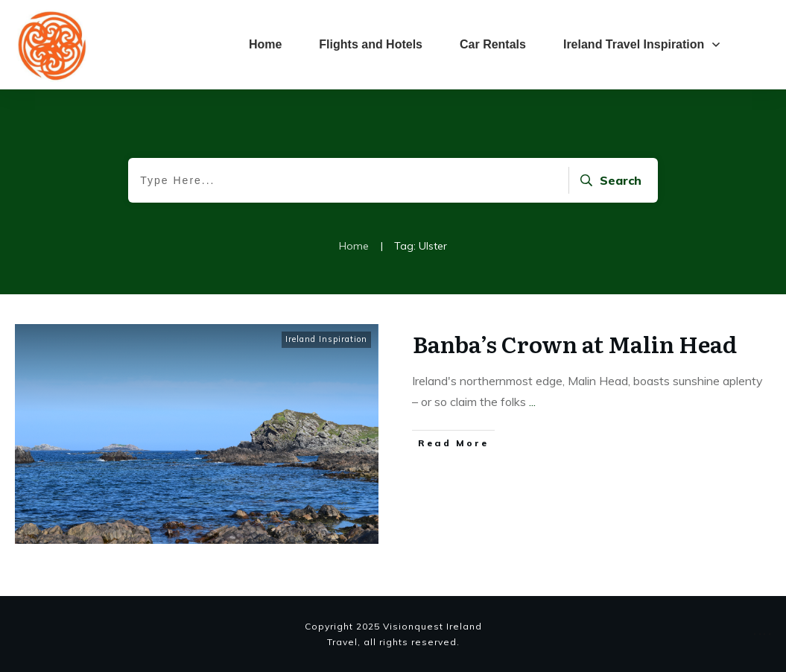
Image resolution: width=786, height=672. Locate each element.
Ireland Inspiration (326, 339)
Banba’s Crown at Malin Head (575, 343)
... (532, 402)
